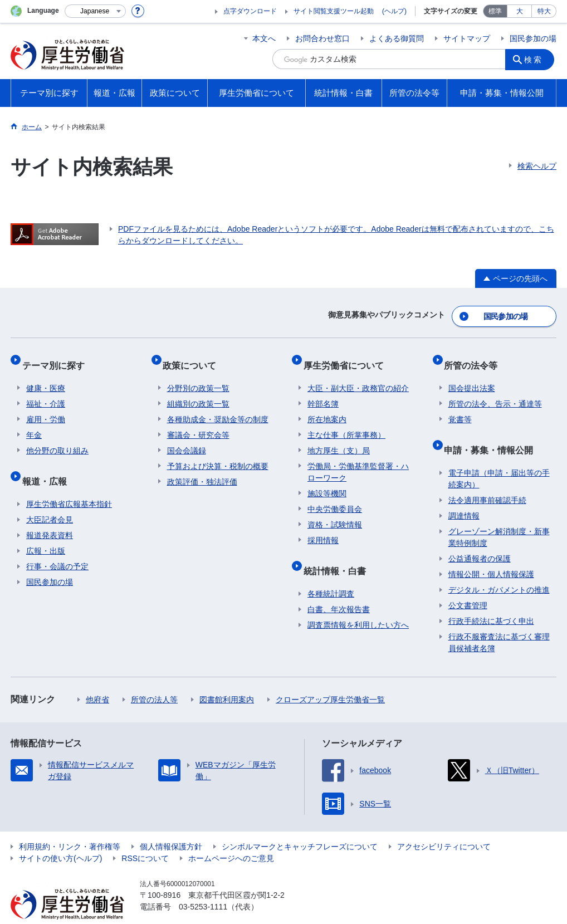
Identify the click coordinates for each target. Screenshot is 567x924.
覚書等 (460, 407)
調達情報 (464, 494)
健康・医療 (46, 375)
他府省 (97, 678)
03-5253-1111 (203, 885)
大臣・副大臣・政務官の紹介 (358, 375)
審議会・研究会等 (198, 422)
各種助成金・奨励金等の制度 (218, 407)
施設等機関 (327, 481)
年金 (34, 422)
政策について (194, 357)
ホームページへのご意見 (231, 837)
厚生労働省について (348, 357)
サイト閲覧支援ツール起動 (334, 11)
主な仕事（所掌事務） (346, 422)
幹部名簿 (323, 391)
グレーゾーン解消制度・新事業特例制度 (499, 515)
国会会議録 (187, 438)
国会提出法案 (472, 375)
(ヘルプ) (394, 11)
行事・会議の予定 (57, 545)
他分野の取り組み (57, 438)
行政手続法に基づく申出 (491, 599)
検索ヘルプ (537, 166)
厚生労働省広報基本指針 (69, 482)
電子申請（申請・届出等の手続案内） (499, 457)
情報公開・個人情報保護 (491, 553)
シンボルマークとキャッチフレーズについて (300, 825)
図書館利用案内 (227, 678)
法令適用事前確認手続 (487, 478)
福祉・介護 (46, 391)
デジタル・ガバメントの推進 (499, 568)
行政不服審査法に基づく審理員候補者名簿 (499, 621)
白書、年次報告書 (339, 588)
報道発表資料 (50, 514)
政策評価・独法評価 (202, 469)
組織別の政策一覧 (198, 391)
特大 (544, 11)
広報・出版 (46, 529)
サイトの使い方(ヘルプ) (60, 837)
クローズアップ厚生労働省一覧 (330, 678)
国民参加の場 (533, 38)
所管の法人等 (154, 678)
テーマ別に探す (57, 357)
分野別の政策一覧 (198, 375)
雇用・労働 (46, 407)
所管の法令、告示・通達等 (495, 391)
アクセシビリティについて (444, 825)
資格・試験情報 (335, 512)
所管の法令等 (475, 357)
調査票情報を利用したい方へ (358, 603)
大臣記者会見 (50, 498)
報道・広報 (48, 464)
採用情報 (323, 527)
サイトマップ (467, 38)
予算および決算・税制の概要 (218, 453)
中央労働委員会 (335, 496)
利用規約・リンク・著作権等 (70, 825)
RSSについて (145, 837)
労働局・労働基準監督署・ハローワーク (358, 459)
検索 (536, 59)
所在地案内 (327, 407)
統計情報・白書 (339, 553)
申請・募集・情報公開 (493, 432)
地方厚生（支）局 (339, 438)
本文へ (264, 38)
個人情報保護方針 (171, 825)
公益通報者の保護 (480, 537)
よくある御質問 (397, 38)
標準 (495, 11)
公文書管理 (468, 584)
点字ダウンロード (250, 11)
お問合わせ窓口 (322, 38)
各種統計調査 (331, 572)
